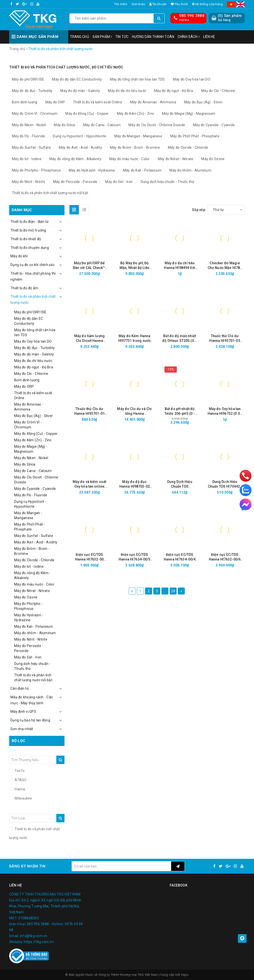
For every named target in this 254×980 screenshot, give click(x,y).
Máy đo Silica (64, 125)
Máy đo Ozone (213, 159)
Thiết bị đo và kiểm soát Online (97, 102)
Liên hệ (209, 37)
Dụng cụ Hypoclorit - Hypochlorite (79, 136)
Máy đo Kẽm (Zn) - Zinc (136, 114)
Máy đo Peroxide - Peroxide (75, 182)
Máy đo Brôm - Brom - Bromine (135, 148)
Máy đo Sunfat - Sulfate (31, 148)
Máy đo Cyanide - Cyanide (214, 125)
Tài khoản (158, 4)
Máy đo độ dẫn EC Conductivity (77, 79)
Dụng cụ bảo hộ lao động (30, 720)
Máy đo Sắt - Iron (119, 182)
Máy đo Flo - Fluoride (28, 136)
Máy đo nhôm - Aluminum (190, 170)
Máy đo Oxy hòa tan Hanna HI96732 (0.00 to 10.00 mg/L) (225, 411)
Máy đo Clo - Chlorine (218, 91)
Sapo (185, 975)
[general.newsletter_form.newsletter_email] (121, 866)
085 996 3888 (192, 16)
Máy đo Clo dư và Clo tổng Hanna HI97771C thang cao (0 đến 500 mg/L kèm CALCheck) (134, 411)
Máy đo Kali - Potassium (142, 170)
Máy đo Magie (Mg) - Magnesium (189, 114)
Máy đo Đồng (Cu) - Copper (87, 114)
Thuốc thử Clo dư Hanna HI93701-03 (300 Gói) (225, 339)
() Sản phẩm (230, 18)
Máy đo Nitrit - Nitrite (29, 182)
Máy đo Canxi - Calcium (102, 125)
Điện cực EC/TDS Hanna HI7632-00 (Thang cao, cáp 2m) (90, 557)
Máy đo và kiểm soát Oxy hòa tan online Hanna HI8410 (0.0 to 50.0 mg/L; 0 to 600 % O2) (89, 484)
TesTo (19, 771)
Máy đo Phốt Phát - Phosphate (195, 136)
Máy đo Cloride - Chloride (188, 148)
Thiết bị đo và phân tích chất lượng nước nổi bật (50, 193)
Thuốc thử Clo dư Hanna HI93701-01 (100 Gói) (89, 411)
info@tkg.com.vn (34, 936)
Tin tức (122, 37)
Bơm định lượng (25, 102)
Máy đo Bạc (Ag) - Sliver (203, 102)
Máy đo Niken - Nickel (29, 125)
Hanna (20, 789)
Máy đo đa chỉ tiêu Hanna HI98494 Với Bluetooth (179, 266)
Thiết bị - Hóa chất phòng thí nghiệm (33, 276)
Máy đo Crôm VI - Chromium (35, 114)
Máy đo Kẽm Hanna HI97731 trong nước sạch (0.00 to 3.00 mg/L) (135, 339)
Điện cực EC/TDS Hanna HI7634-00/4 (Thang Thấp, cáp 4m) (180, 557)
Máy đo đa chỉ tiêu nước (127, 91)
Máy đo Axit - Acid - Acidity (80, 148)
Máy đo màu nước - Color (130, 159)
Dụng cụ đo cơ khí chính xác (32, 265)
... (165, 591)
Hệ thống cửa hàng (208, 4)
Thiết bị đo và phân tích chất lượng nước (33, 299)
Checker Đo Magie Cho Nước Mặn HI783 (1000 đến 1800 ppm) (225, 266)
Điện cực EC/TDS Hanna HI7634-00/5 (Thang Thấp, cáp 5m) (134, 557)
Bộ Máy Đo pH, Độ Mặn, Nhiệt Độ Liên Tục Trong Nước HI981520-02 (135, 266)
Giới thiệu (138, 4)
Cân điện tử (20, 688)
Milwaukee (23, 798)
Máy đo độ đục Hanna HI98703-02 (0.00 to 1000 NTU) (135, 484)
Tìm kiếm (121, 4)
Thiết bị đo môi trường (28, 230)
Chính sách (189, 37)
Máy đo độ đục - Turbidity (32, 91)
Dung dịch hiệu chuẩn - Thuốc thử (168, 182)
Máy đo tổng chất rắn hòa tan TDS (137, 79)
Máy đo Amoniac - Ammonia (153, 102)
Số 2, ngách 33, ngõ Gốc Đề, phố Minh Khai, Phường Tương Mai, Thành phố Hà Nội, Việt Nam (45, 906)
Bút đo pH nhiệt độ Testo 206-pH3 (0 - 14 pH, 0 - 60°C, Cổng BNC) (180, 411)
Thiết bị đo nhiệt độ (26, 239)
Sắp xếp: (199, 210)
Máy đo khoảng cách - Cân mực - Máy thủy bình (32, 700)
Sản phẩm (102, 37)
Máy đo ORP (55, 102)
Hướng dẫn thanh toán (153, 37)
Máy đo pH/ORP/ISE (28, 79)
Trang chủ (79, 37)
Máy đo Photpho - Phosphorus (36, 170)
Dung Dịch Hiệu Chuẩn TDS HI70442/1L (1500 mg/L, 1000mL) (180, 484)
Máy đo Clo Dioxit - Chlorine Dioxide (157, 125)
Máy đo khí (19, 256)
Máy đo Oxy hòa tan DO (192, 79)
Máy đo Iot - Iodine (27, 159)
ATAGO (20, 780)
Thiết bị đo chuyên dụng (30, 248)
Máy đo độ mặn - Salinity (80, 91)
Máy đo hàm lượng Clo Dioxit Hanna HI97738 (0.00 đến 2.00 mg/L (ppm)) (89, 339)
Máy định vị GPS (23, 712)
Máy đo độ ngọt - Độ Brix (174, 91)
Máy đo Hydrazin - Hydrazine (92, 170)
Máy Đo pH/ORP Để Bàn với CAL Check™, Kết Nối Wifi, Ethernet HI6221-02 (89, 266)
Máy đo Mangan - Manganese (138, 136)
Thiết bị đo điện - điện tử (30, 222)
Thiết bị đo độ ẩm (24, 288)
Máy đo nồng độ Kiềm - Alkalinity (75, 159)
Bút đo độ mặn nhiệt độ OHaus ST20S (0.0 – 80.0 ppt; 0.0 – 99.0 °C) (180, 339)
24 (173, 591)
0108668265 (29, 918)
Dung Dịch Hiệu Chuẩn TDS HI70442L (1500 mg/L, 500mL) (225, 484)
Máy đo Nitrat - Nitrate (176, 159)
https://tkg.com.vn (39, 942)
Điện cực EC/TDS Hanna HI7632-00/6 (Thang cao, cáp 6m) (225, 557)
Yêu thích (179, 4)
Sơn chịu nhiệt (22, 729)
